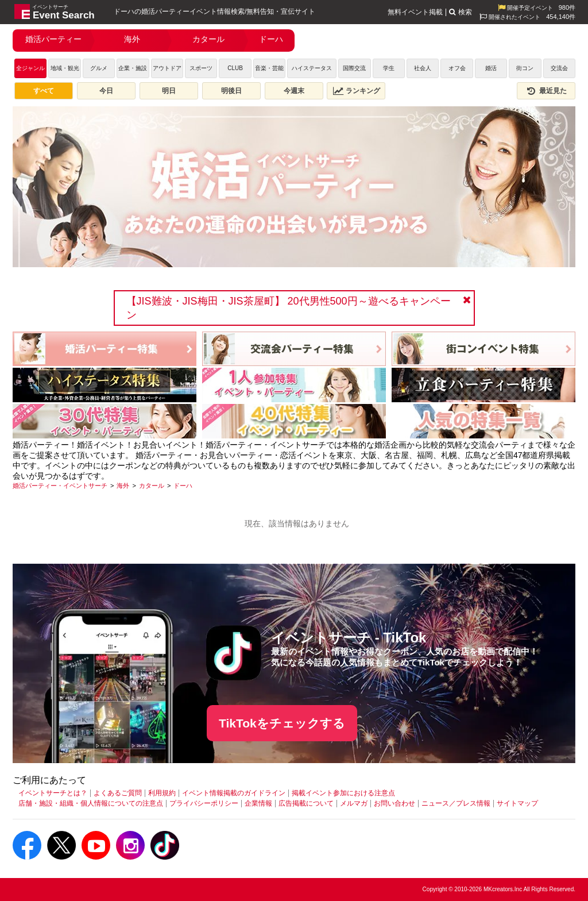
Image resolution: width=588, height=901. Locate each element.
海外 (132, 39)
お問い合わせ (394, 803)
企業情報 (258, 803)
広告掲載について (306, 803)
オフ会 (457, 68)
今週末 (294, 91)
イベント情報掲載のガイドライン (234, 793)
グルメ (99, 68)
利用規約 (162, 793)
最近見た (546, 91)
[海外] (123, 486)
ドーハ (271, 39)
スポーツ (201, 68)
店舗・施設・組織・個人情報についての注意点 (91, 803)
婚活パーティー (53, 39)
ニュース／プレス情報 (456, 803)
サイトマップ (517, 803)
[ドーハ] (183, 486)
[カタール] (152, 486)
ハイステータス (312, 68)
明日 (169, 91)
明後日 (231, 91)
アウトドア (167, 68)
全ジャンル (30, 68)
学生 (389, 68)
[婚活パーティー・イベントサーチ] (60, 486)
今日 (106, 91)
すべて (44, 91)
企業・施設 (133, 68)
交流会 (559, 68)
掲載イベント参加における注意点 (343, 793)
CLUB (235, 68)
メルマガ (354, 803)
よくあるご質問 (118, 793)
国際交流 (354, 68)
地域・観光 (65, 68)
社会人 (423, 68)
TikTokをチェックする (282, 723)
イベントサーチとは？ (53, 793)
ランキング (357, 91)
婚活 (491, 68)
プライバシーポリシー (204, 803)
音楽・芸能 (269, 68)
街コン (525, 68)
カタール (208, 39)
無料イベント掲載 (415, 12)
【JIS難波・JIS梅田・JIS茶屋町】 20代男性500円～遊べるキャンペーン (289, 308)
